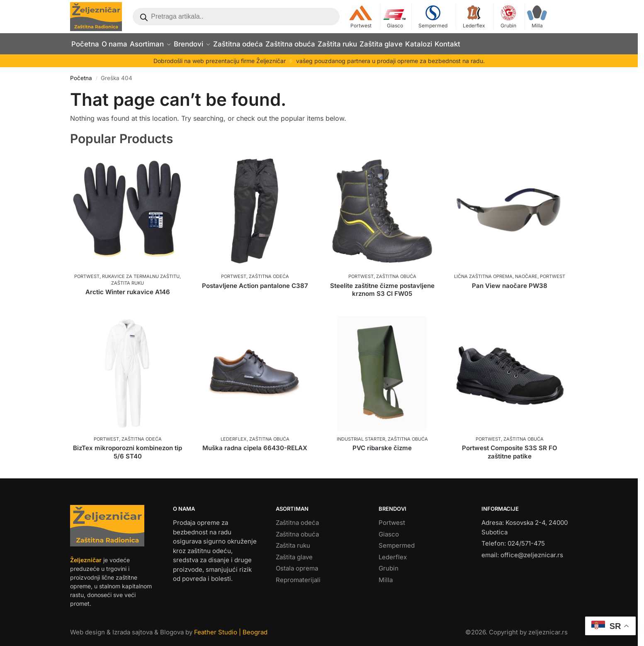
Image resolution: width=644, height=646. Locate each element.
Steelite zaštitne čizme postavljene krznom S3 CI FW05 (382, 285)
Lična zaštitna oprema (483, 272)
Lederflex (474, 17)
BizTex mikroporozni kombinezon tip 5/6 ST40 (128, 448)
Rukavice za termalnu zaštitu (141, 272)
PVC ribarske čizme (382, 444)
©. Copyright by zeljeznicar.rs (516, 628)
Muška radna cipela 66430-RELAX (255, 444)
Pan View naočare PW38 (510, 281)
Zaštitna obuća (396, 272)
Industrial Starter (361, 434)
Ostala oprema (297, 564)
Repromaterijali (298, 575)
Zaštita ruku (128, 278)
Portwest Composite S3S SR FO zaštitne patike (510, 448)
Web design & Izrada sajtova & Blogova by (169, 628)
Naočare (526, 272)
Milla (537, 17)
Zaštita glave (294, 552)
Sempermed (433, 17)
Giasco (395, 17)
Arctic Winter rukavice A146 (128, 287)
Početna (81, 74)
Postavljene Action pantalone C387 (255, 281)
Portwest (361, 17)
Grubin (508, 17)
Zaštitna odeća (269, 272)
